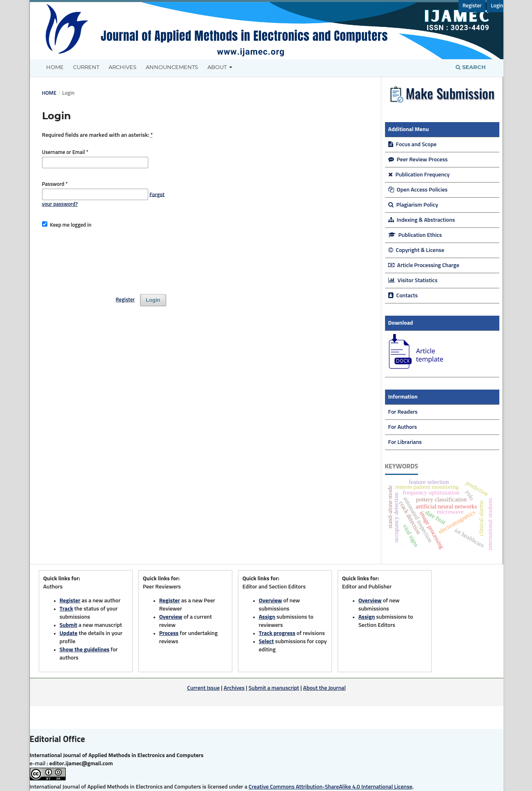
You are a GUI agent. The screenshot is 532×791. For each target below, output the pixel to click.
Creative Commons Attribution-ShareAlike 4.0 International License (331, 787)
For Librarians (405, 442)
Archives (122, 67)
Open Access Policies (418, 190)
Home (55, 67)
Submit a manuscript (274, 688)
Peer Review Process (418, 160)
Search (471, 67)
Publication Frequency (419, 175)
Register (472, 6)
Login (497, 6)
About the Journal (324, 688)
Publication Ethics (415, 235)
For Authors (403, 427)
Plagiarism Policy (413, 205)
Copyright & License (416, 250)
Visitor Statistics (413, 281)
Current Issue (203, 688)
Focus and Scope (413, 145)
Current (86, 67)
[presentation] (104, 258)
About (218, 67)
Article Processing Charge (424, 265)
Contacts (403, 296)
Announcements (172, 67)
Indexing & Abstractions (422, 220)
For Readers (403, 412)
